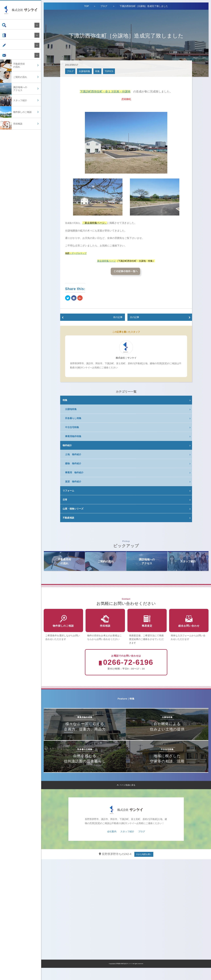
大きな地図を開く (144, 866)
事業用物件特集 (73, 436)
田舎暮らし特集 (73, 418)
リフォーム (68, 491)
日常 (65, 500)
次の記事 (135, 317)
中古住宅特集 (72, 427)
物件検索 (10, 25)
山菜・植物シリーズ (73, 509)
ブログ (8, 49)
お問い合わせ (12, 60)
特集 (97, 71)
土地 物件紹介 (73, 454)
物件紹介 (67, 445)
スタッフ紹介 (127, 844)
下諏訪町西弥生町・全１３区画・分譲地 (105, 92)
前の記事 (118, 317)
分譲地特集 (84, 71)
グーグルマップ (79, 253)
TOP (87, 6)
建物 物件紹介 (73, 463)
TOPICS (109, 71)
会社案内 (10, 37)
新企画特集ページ (106, 261)
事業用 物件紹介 (74, 472)
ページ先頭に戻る (126, 797)
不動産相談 (68, 518)
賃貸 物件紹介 (73, 482)
